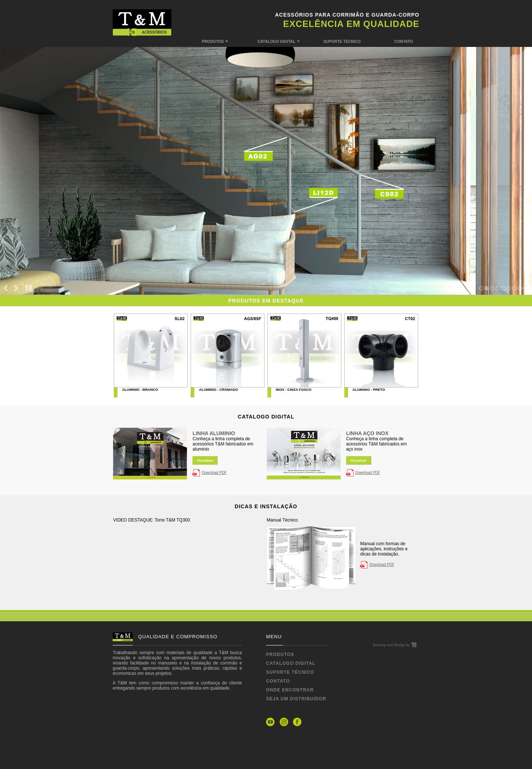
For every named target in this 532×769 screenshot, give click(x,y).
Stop (29, 290)
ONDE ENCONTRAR (290, 690)
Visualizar (205, 460)
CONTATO (407, 41)
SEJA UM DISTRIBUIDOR (296, 699)
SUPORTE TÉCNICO (344, 41)
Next (16, 290)
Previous (6, 290)
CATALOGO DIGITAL (283, 40)
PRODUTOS (227, 40)
